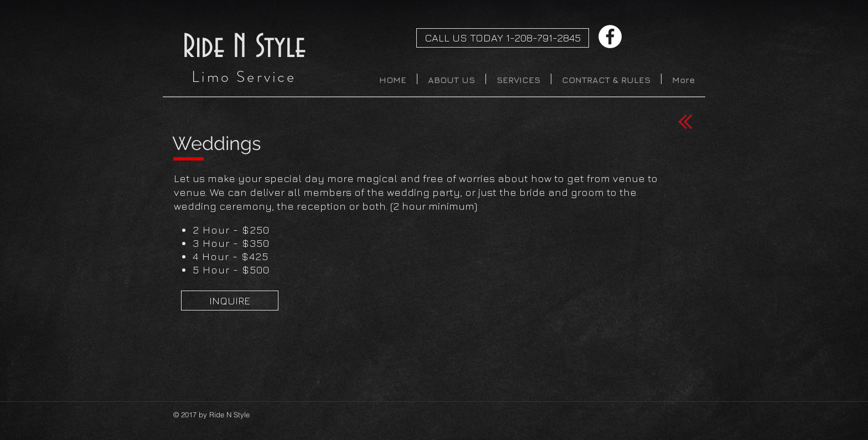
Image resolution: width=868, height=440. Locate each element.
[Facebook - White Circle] (610, 37)
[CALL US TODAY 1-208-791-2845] (503, 38)
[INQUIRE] (230, 301)
